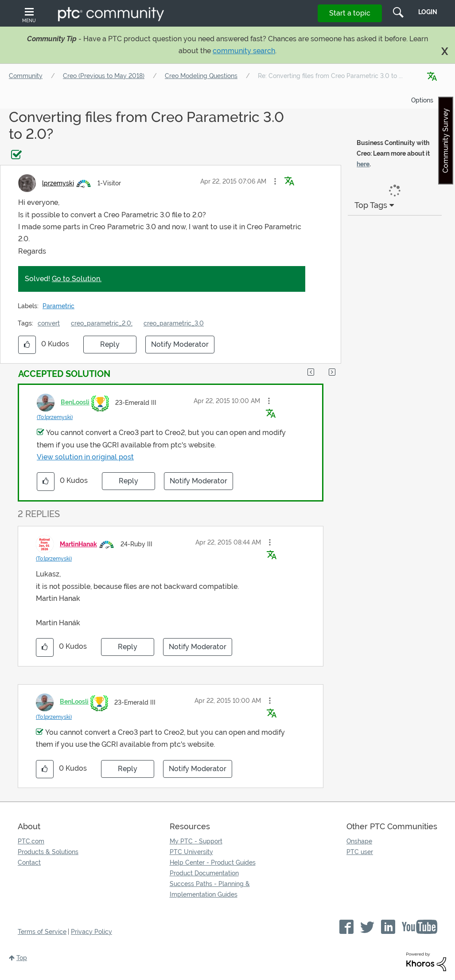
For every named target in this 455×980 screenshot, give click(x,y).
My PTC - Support (196, 841)
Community (26, 76)
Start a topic (350, 13)
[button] (275, 181)
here (363, 164)
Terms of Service (42, 932)
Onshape (359, 841)
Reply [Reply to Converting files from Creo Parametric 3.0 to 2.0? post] (110, 344)
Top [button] (22, 958)
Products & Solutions (48, 852)
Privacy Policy (91, 932)
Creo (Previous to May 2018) (104, 76)
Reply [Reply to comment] (128, 481)
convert (49, 323)
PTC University (191, 852)
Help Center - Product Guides (213, 862)
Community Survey (445, 141)
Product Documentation (204, 873)
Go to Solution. (77, 279)
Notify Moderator (180, 344)
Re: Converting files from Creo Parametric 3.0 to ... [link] (330, 76)
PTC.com (31, 841)
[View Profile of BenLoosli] (75, 402)
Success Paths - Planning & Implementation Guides (210, 889)
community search (244, 51)
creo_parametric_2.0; (102, 323)
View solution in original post (85, 457)
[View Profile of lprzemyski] (58, 183)
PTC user (360, 852)
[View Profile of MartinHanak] (78, 544)
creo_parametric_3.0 (174, 323)
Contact (29, 862)
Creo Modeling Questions (201, 76)
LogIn (428, 12)
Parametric (58, 306)
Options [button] (422, 100)
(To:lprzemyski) (55, 417)
